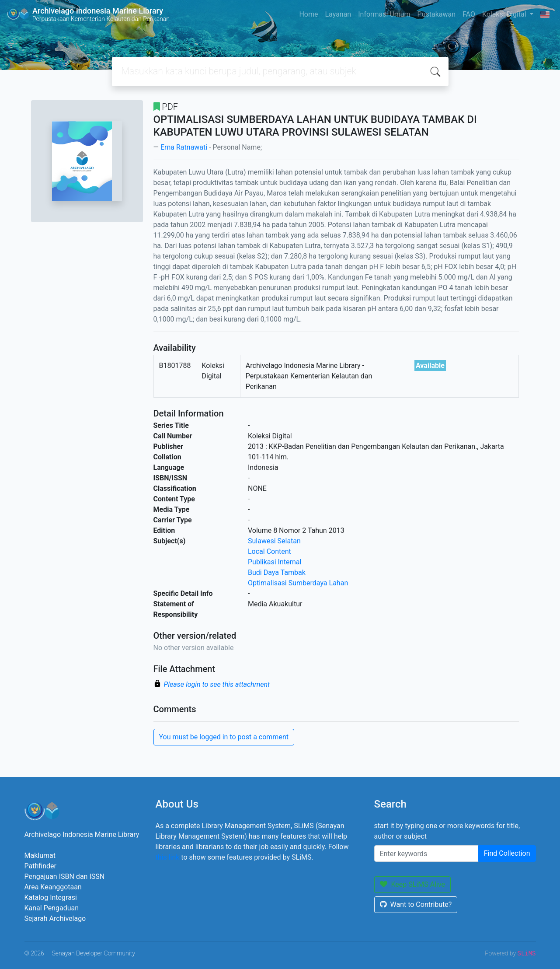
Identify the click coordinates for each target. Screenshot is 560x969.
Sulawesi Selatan (274, 541)
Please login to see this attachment (217, 684)
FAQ (469, 14)
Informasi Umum (384, 14)
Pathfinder (40, 866)
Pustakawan (437, 14)
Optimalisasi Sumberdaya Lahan (298, 583)
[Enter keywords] (426, 854)
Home (308, 14)
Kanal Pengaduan (52, 908)
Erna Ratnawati (184, 147)
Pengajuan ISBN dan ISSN (65, 876)
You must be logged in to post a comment (224, 737)
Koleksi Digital (505, 14)
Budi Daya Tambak (277, 572)
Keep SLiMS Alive (413, 884)
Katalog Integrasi (51, 897)
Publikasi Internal (275, 562)
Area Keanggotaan (53, 887)
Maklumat (40, 855)
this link (168, 857)
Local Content (270, 551)
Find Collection (507, 853)
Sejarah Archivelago (55, 918)
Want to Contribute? (416, 904)
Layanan (338, 14)
